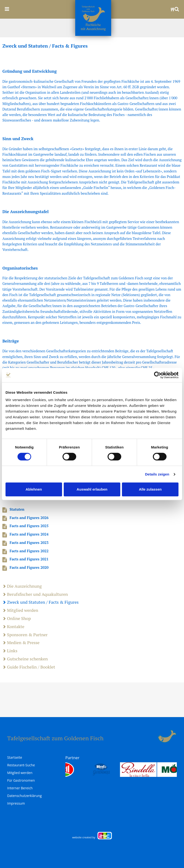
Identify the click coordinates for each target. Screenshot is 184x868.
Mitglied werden (20, 610)
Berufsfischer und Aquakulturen (35, 594)
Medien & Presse (21, 643)
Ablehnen (34, 489)
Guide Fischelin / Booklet (29, 667)
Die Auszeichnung (22, 586)
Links (10, 651)
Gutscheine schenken (25, 659)
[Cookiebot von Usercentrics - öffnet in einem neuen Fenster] (158, 375)
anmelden (152, 736)
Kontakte (13, 627)
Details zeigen (157, 474)
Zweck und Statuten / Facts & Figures (40, 602)
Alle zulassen (150, 489)
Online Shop (17, 619)
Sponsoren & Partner (25, 635)
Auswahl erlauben (92, 489)
